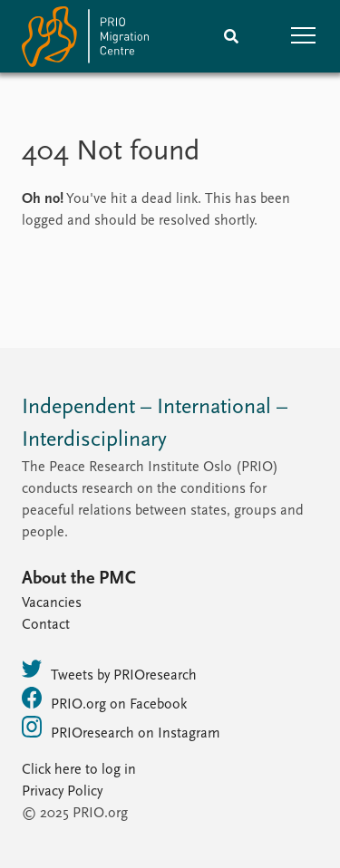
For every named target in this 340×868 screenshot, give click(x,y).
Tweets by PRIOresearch (109, 670)
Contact (46, 625)
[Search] (231, 36)
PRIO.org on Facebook (104, 699)
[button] (304, 36)
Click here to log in (79, 770)
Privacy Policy (62, 792)
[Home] (85, 40)
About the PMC (79, 579)
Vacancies (52, 603)
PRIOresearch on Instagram (121, 728)
